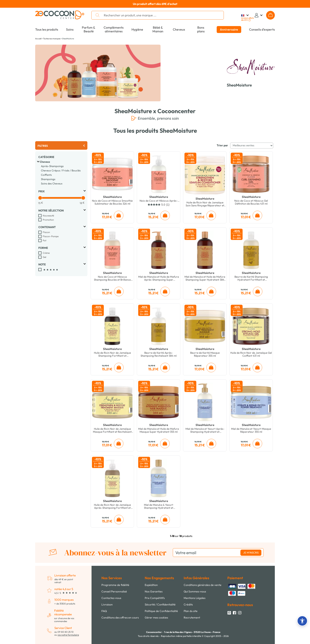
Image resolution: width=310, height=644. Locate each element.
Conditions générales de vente (203, 585)
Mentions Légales (195, 598)
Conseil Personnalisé (114, 591)
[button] (302, 621)
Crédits (188, 605)
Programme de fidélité (115, 585)
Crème (46, 253)
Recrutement (192, 618)
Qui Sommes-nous (195, 591)
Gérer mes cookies (156, 618)
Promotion (48, 220)
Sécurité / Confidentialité (160, 605)
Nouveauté (48, 216)
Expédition (151, 585)
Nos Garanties (154, 591)
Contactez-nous (111, 598)
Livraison (107, 605)
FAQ (104, 611)
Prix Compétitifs (155, 598)
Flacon (46, 232)
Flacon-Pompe (51, 236)
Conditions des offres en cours (120, 618)
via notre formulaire (68, 635)
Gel (44, 257)
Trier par (222, 145)
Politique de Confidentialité (161, 611)
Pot (44, 240)
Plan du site (191, 611)
